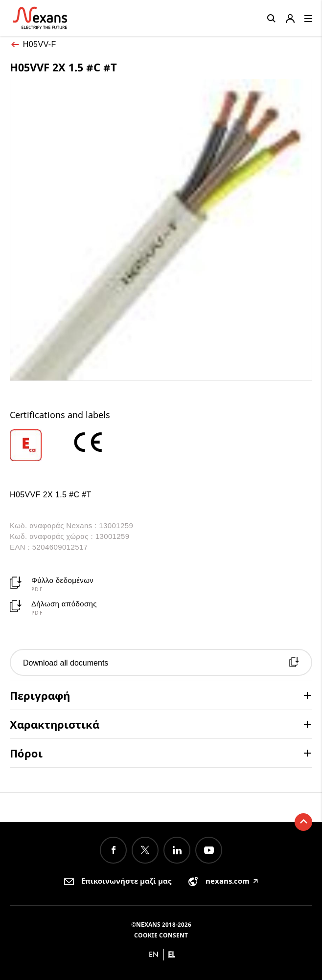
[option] (40, 445)
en (154, 954)
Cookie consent (161, 935)
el (171, 954)
